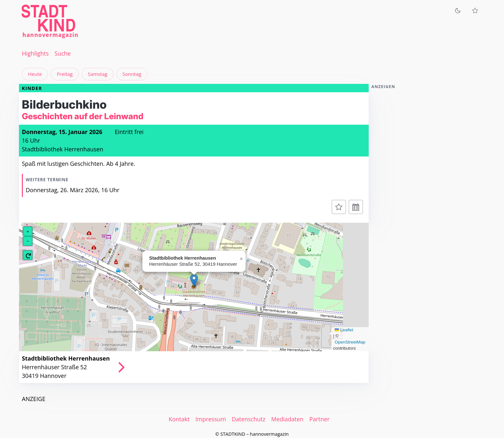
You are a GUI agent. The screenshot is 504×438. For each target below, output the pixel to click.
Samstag (98, 74)
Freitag (65, 74)
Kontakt (179, 419)
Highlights (35, 53)
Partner (319, 419)
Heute (35, 74)
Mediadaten (287, 419)
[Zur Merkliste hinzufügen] (339, 207)
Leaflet (344, 330)
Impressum (211, 419)
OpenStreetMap (350, 342)
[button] (194, 280)
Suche (63, 53)
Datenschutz (249, 419)
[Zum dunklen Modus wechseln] (458, 10)
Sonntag (132, 74)
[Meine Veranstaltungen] (475, 11)
